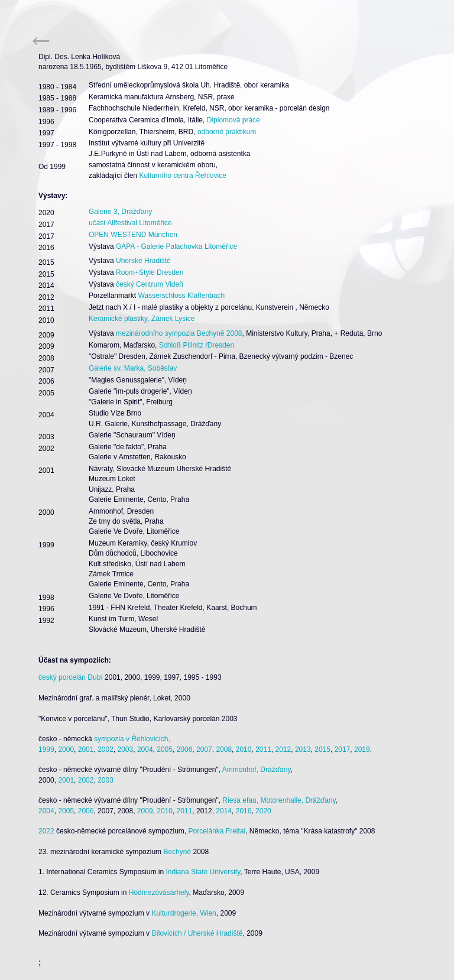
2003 (126, 749)
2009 (145, 811)
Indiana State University (203, 872)
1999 (46, 749)
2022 (46, 831)
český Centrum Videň (150, 284)
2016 (244, 811)
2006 (185, 749)
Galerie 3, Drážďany (120, 212)
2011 (263, 749)
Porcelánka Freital (217, 831)
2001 (86, 749)
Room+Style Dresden (150, 272)
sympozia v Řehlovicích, (132, 739)
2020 (263, 811)
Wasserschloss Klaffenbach (181, 296)
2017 (343, 749)
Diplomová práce (232, 120)
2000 (66, 749)
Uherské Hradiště (143, 261)
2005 (165, 749)
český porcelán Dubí (71, 677)
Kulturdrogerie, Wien (184, 913)
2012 (283, 749)
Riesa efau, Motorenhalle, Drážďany (279, 800)
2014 (224, 811)
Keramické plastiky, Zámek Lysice (142, 319)
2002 (106, 749)
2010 (244, 749)
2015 (322, 749)
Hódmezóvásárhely (159, 893)
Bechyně (177, 852)
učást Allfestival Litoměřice (130, 223)
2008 (224, 749)
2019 (362, 749)
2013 (303, 749)
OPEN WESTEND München (133, 235)
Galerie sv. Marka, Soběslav (133, 368)
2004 (145, 749)
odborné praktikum (227, 132)
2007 (204, 749)
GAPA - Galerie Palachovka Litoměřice (176, 246)
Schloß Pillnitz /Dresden (197, 345)
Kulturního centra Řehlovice (182, 176)
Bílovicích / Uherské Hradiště (197, 933)
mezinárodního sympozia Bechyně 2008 (179, 333)
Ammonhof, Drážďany (257, 770)
